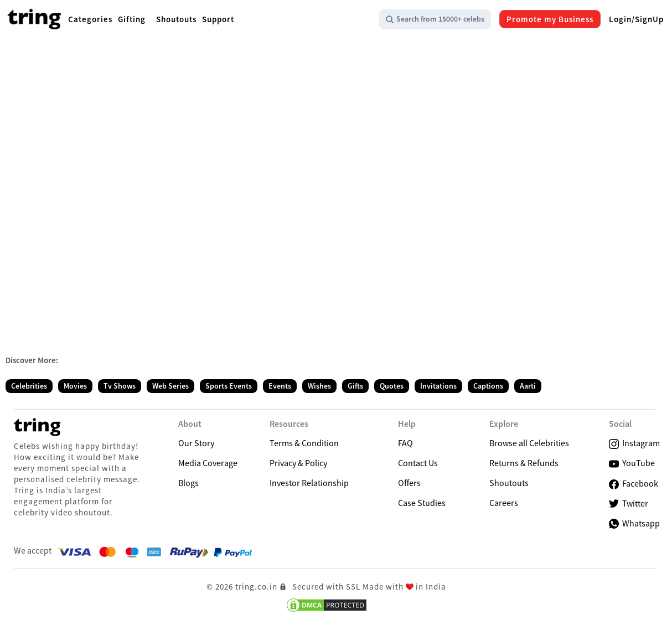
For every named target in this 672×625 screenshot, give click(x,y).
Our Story (196, 443)
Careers (504, 503)
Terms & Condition (304, 443)
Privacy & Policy (298, 463)
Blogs (188, 483)
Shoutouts (509, 483)
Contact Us (418, 463)
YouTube (632, 463)
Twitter (629, 503)
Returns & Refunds (524, 463)
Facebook (634, 484)
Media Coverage (208, 463)
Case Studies (422, 503)
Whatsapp (634, 523)
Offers (409, 483)
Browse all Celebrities (529, 443)
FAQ (405, 443)
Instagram (634, 443)
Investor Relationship (309, 483)
